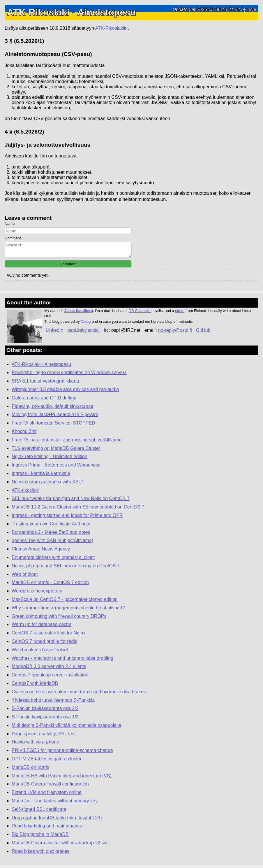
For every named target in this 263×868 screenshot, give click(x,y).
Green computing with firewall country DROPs (59, 619)
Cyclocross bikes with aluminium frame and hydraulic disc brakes (79, 694)
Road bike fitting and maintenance (47, 828)
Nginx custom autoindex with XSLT (48, 484)
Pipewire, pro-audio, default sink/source (52, 409)
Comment (13, 238)
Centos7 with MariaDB (35, 686)
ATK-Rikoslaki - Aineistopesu (41, 367)
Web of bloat (25, 577)
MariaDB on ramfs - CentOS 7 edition (50, 585)
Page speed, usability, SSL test (44, 736)
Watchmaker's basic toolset (40, 652)
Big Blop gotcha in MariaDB (40, 837)
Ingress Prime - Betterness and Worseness (56, 468)
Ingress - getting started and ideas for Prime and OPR (67, 518)
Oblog (86, 324)
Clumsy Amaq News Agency (41, 552)
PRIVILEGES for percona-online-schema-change (62, 753)
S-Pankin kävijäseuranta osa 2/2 (45, 711)
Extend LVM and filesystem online (47, 795)
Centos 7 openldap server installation (50, 677)
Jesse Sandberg (79, 313)
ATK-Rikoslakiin (111, 28)
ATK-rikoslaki (25, 493)
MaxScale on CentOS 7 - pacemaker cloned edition (65, 602)
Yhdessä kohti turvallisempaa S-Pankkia (53, 703)
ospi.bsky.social (83, 333)
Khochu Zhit (24, 434)
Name (10, 223)
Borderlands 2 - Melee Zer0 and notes (51, 535)
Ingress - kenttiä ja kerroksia (41, 476)
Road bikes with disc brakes (40, 854)
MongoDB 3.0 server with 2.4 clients (49, 669)
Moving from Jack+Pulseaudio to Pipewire (55, 417)
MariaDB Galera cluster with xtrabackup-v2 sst (60, 845)
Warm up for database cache (42, 627)
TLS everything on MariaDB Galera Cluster (56, 451)
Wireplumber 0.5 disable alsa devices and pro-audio (65, 392)
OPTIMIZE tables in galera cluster (47, 761)
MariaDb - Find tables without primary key (55, 803)
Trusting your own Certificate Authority (51, 526)
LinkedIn (55, 333)
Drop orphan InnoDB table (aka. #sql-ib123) (57, 820)
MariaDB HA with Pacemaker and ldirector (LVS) (62, 778)
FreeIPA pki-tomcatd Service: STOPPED (53, 426)
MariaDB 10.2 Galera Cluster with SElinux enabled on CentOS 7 (78, 510)
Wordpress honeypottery (37, 593)
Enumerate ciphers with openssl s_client (53, 560)
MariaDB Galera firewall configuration (50, 787)
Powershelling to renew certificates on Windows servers (69, 375)
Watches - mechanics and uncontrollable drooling (62, 661)
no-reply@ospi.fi (175, 333)
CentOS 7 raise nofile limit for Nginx (48, 635)
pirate (180, 313)
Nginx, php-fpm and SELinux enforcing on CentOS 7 (66, 568)
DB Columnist (140, 313)
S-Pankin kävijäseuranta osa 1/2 (45, 719)
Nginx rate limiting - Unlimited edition (50, 459)
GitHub (203, 333)
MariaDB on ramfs (30, 770)
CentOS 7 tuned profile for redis (44, 644)
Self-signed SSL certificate (39, 812)
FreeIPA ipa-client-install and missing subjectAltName (67, 442)
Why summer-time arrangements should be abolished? (68, 610)
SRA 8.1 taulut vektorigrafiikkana (45, 384)
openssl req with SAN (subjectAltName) (52, 543)
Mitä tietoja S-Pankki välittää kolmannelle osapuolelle (66, 728)
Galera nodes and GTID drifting (44, 400)
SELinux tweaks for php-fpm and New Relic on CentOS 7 (71, 501)
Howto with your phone (35, 745)
